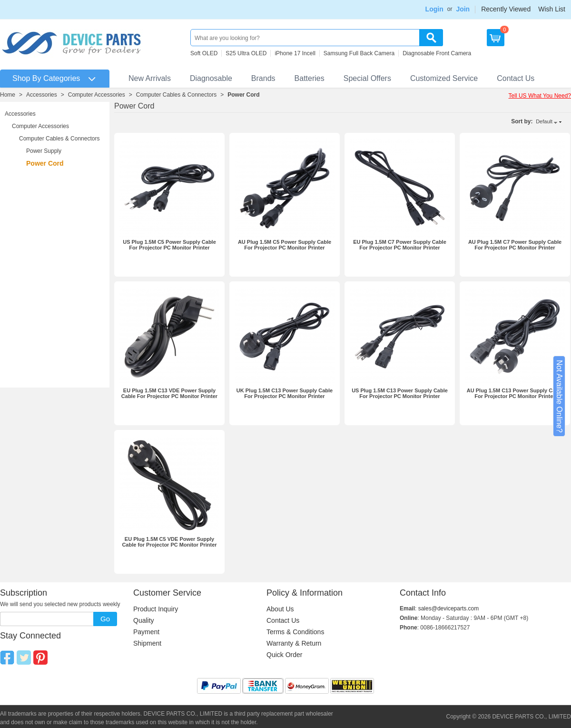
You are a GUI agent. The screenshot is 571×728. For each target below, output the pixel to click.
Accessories (42, 95)
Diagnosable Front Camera (437, 53)
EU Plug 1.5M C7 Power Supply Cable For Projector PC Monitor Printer (400, 245)
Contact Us (516, 78)
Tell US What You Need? (540, 96)
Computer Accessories (97, 95)
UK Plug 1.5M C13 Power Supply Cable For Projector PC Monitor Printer (285, 393)
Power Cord (243, 95)
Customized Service (444, 78)
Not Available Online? (559, 396)
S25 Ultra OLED (246, 53)
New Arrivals (150, 78)
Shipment (147, 643)
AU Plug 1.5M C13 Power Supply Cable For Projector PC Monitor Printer (515, 393)
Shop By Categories (46, 78)
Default (544, 121)
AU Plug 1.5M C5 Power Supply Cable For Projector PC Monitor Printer (285, 245)
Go (105, 619)
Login (434, 9)
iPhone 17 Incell (295, 53)
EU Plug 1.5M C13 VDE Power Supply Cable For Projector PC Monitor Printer (169, 393)
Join (463, 9)
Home (8, 95)
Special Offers (367, 78)
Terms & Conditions (295, 632)
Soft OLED (204, 53)
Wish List (552, 9)
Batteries (310, 78)
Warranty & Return (294, 643)
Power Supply (44, 151)
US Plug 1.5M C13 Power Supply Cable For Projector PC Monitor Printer (400, 393)
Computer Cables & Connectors (176, 95)
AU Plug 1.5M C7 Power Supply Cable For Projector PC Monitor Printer (515, 245)
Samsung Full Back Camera (359, 53)
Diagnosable (211, 78)
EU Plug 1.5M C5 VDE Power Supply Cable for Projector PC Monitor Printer (169, 542)
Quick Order (284, 655)
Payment (146, 632)
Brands (263, 78)
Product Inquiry (156, 609)
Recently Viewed (506, 9)
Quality (144, 620)
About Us (280, 609)
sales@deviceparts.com (449, 608)
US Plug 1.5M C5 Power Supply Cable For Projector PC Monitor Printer (169, 245)
